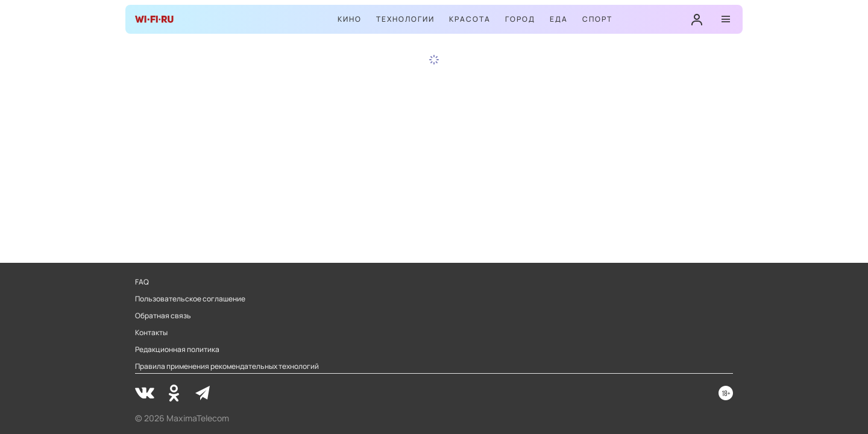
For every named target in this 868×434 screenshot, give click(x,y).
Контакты (151, 333)
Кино (350, 19)
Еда (559, 19)
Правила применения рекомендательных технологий (227, 366)
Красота (470, 19)
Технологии (405, 19)
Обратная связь (163, 316)
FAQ (142, 282)
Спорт (597, 19)
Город (520, 19)
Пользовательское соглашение (190, 299)
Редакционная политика (177, 350)
